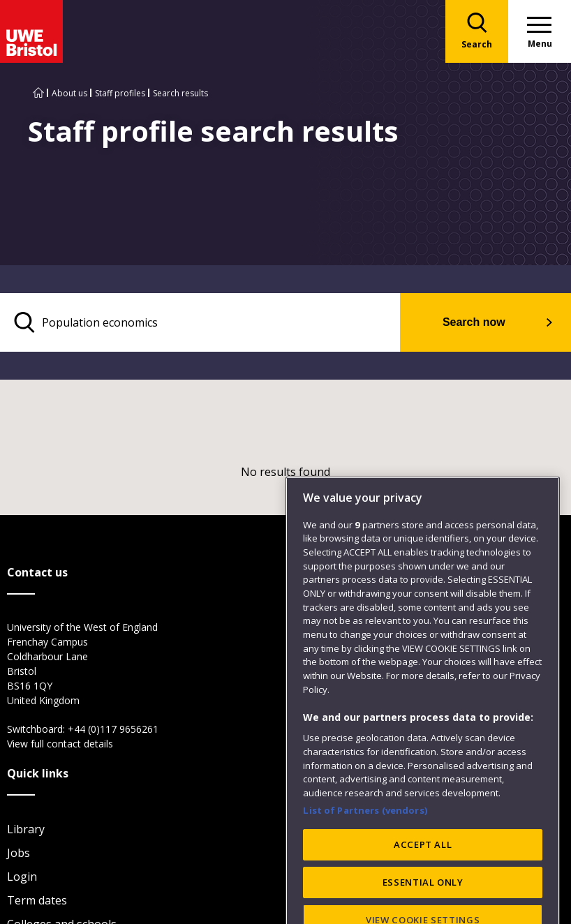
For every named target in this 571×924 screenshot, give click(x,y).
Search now (474, 322)
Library (26, 829)
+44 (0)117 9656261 (113, 729)
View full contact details (60, 744)
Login (22, 877)
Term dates (37, 900)
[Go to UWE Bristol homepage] (38, 93)
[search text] (200, 322)
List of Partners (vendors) (365, 858)
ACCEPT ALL (423, 893)
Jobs (18, 853)
